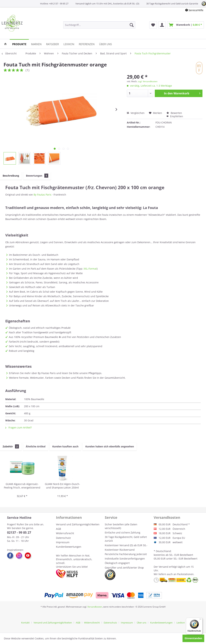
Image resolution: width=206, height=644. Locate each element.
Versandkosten (95, 607)
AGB (58, 529)
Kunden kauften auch (65, 446)
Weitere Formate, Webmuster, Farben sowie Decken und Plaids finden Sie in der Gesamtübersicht (67, 378)
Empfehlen (175, 116)
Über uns (142, 623)
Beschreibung (11, 176)
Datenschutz (63, 538)
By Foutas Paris (42, 195)
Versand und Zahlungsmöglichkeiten (78, 524)
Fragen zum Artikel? (19, 427)
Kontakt (25, 623)
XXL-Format (90, 269)
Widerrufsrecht (65, 533)
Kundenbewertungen (69, 547)
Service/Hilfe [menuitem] (194, 10)
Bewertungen (37, 176)
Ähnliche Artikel (36, 446)
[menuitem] (99, 25)
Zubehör (11, 446)
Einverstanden (193, 638)
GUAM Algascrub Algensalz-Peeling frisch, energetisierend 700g (22, 486)
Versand (164, 567)
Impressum (63, 542)
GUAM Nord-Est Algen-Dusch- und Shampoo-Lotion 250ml (62, 486)
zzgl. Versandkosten (148, 81)
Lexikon (181, 623)
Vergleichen (136, 113)
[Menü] (200, 620)
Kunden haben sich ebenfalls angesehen (110, 446)
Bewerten (174, 113)
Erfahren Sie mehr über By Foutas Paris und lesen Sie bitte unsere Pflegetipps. (56, 373)
